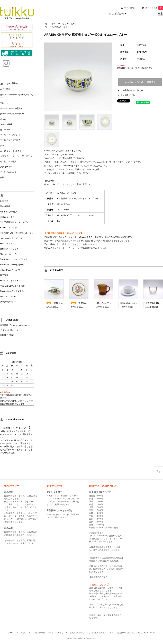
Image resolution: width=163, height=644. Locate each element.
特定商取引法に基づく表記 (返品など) (134, 68)
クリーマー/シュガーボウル (64, 24)
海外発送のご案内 (99, 577)
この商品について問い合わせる (140, 82)
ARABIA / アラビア (61, 27)
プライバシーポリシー (57, 633)
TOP (46, 24)
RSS (146, 633)
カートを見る (154, 8)
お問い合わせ (39, 633)
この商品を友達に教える (132, 90)
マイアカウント (131, 8)
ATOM (152, 633)
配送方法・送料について (104, 633)
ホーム (11, 633)
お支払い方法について (80, 633)
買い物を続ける (128, 95)
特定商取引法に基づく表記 (129, 633)
